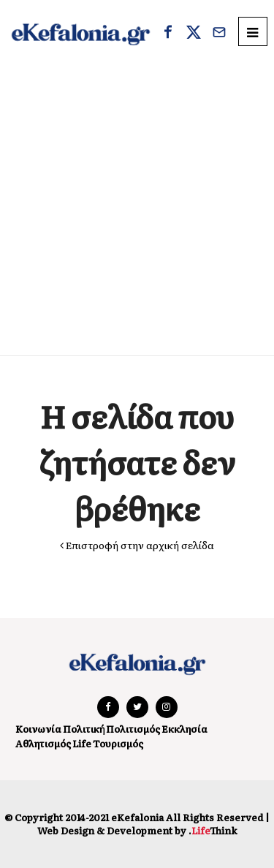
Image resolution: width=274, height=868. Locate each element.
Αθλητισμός (43, 743)
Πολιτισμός (133, 729)
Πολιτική (84, 729)
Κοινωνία (38, 729)
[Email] (219, 34)
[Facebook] (168, 34)
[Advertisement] (137, 211)
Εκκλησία (184, 729)
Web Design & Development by (137, 830)
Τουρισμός (118, 743)
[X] (194, 34)
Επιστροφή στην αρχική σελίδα (137, 545)
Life (82, 743)
